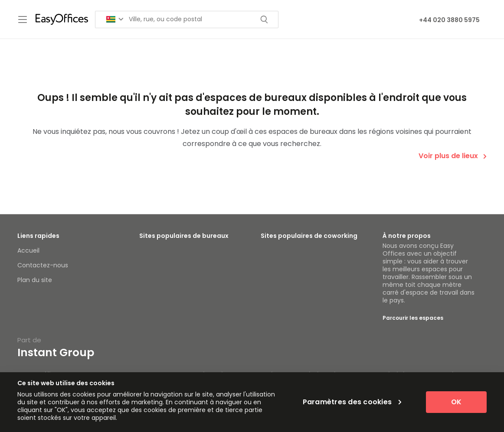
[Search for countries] (115, 19)
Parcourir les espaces (413, 318)
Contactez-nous (43, 265)
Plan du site (35, 280)
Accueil (28, 250)
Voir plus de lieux (453, 156)
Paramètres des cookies (352, 402)
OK (456, 402)
